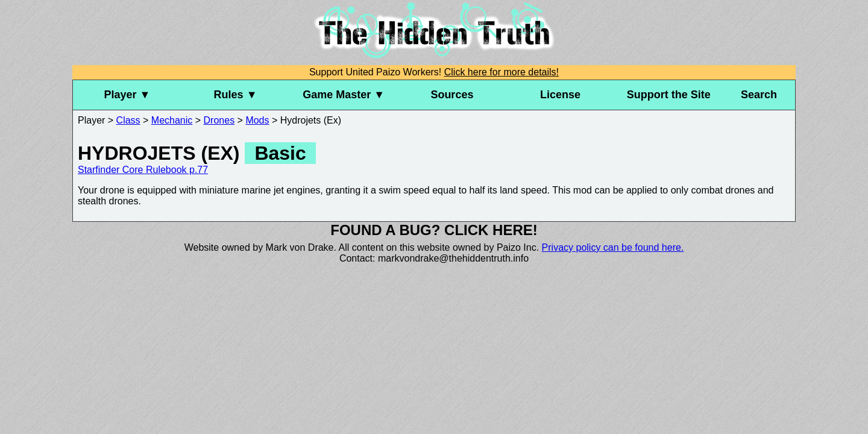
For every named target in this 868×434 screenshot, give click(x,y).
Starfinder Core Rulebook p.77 (143, 170)
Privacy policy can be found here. (613, 247)
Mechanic (172, 120)
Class (128, 120)
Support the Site (669, 95)
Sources (452, 95)
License (560, 95)
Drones (219, 120)
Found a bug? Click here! (434, 230)
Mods (257, 120)
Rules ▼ (236, 95)
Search (759, 95)
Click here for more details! (502, 72)
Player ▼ (127, 95)
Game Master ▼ (344, 95)
